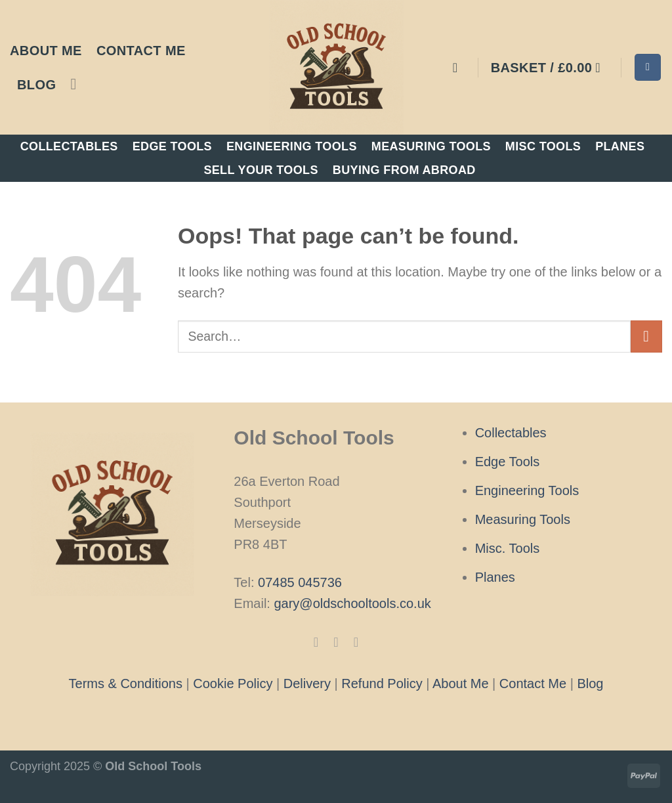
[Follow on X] (356, 642)
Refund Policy (382, 684)
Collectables (69, 146)
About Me (46, 51)
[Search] (648, 67)
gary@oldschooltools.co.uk (352, 603)
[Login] (459, 68)
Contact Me (141, 51)
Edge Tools (172, 146)
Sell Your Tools (261, 170)
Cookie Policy (233, 684)
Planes (620, 146)
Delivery (307, 684)
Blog (36, 85)
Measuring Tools (431, 146)
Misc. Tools (508, 548)
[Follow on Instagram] (336, 642)
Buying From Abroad (404, 170)
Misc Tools (543, 146)
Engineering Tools (292, 146)
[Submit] (647, 336)
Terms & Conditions (126, 684)
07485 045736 (300, 582)
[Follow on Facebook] (316, 642)
